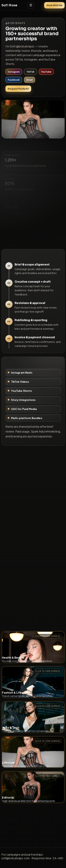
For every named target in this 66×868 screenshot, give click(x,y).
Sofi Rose (9, 5)
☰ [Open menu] (31, 5)
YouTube (46, 72)
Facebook (14, 80)
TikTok (30, 72)
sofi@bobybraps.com (15, 858)
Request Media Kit (18, 89)
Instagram (14, 72)
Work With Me (54, 5)
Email (30, 80)
